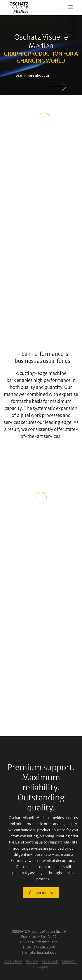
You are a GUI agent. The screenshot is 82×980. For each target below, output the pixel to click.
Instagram (42, 966)
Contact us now (41, 893)
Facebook (50, 961)
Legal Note (13, 961)
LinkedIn (69, 961)
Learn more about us (41, 75)
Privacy (32, 961)
